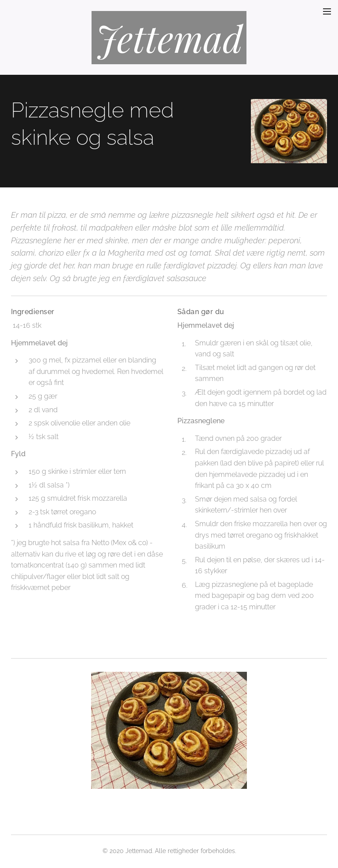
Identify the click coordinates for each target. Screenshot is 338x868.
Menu (327, 11)
